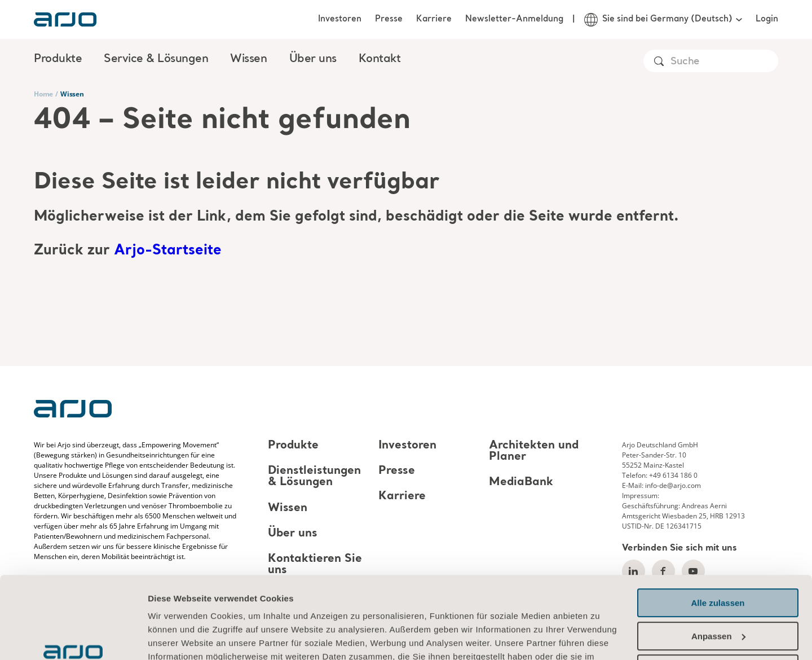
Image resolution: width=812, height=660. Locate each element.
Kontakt (380, 59)
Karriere (434, 19)
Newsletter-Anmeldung (514, 19)
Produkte (293, 446)
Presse (389, 19)
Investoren (340, 19)
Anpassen (718, 559)
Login (767, 19)
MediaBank (521, 483)
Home (43, 94)
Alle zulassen (718, 526)
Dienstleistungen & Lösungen (314, 477)
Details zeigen (176, 638)
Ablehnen (718, 592)
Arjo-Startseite (168, 251)
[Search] (724, 62)
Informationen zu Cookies (203, 607)
